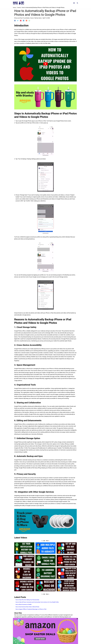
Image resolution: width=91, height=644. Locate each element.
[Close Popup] (77, 619)
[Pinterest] (21, 20)
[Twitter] (18, 20)
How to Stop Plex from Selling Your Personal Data (28, 600)
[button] (77, 3)
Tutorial (33, 18)
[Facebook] (15, 20)
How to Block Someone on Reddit (24, 604)
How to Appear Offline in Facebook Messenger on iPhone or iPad (32, 609)
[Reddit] (26, 20)
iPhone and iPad (18, 18)
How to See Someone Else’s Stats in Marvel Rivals (28, 607)
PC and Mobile (27, 18)
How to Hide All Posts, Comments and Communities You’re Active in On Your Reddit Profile (39, 602)
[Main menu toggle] (74, 3)
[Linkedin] (24, 20)
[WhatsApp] (29, 20)
